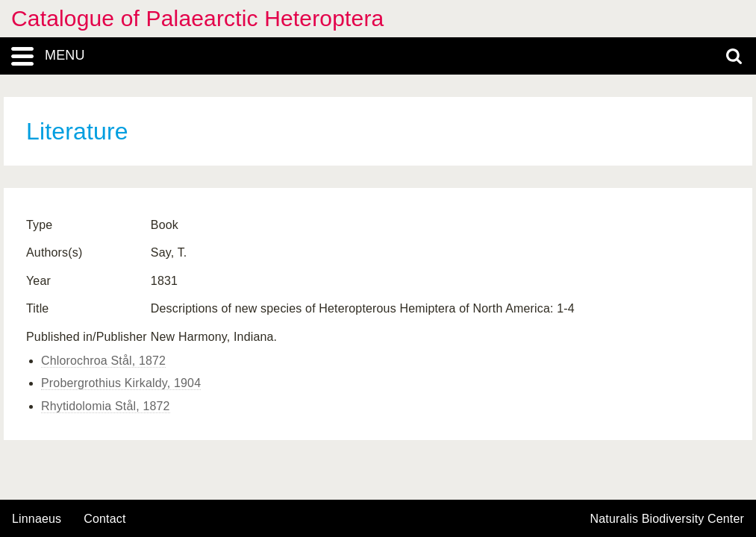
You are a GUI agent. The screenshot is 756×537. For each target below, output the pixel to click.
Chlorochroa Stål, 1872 (103, 361)
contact (104, 519)
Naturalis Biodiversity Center (668, 519)
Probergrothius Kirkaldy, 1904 (121, 383)
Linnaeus (37, 519)
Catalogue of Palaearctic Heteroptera (197, 18)
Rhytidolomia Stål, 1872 (106, 406)
